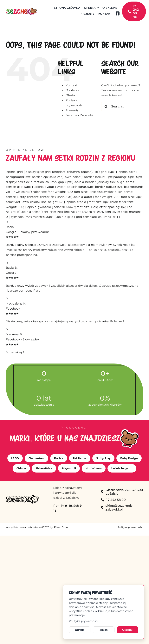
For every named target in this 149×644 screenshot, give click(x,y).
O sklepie (72, 90)
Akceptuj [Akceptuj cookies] (128, 630)
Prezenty (72, 110)
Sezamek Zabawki (79, 115)
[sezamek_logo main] (21, 9)
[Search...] (122, 106)
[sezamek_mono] (22, 497)
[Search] (106, 106)
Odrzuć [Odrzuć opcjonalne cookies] (80, 630)
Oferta (70, 95)
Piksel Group (61, 527)
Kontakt (72, 85)
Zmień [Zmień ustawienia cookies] (104, 630)
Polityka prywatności (84, 621)
